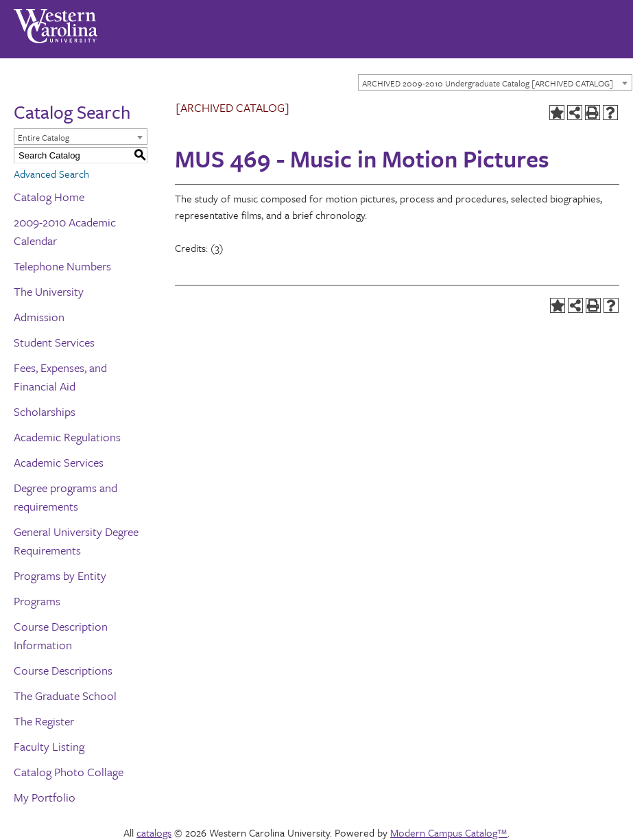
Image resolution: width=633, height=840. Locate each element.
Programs (37, 601)
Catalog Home (49, 197)
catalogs (154, 832)
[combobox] (495, 82)
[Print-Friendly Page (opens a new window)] (593, 113)
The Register (44, 721)
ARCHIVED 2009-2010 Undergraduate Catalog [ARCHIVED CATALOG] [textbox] (488, 83)
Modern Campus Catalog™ (449, 832)
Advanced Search (51, 174)
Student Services (54, 342)
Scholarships (45, 411)
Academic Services (59, 462)
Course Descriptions (63, 670)
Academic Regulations (67, 437)
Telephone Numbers (62, 266)
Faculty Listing (49, 746)
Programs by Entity (60, 575)
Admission (39, 317)
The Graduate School (65, 696)
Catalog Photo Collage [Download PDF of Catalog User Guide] (69, 772)
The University (49, 291)
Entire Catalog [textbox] (44, 137)
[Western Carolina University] (56, 21)
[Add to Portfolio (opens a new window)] (557, 113)
